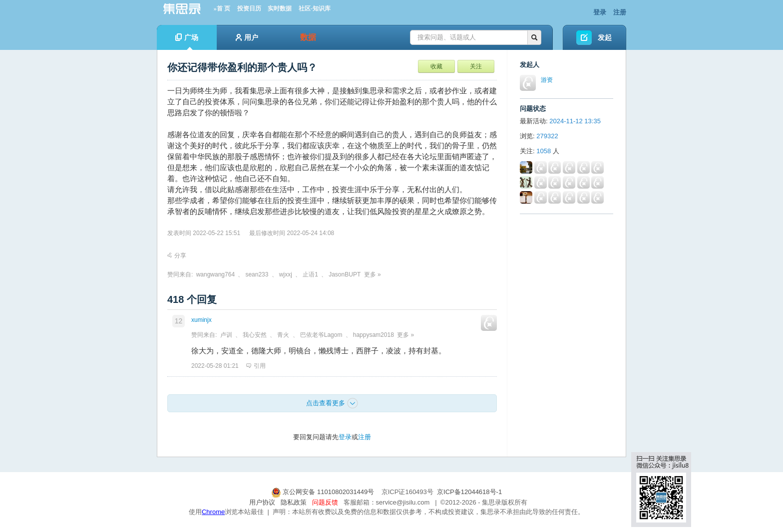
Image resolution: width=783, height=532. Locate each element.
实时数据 (280, 8)
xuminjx (201, 320)
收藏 (436, 66)
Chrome (213, 512)
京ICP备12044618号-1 (469, 492)
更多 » (373, 274)
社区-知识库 (315, 8)
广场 (187, 42)
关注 (476, 66)
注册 (620, 12)
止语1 (310, 274)
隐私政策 (294, 502)
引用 (256, 366)
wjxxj (286, 274)
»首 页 (222, 8)
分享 (177, 256)
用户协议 (262, 502)
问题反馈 (325, 502)
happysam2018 (374, 335)
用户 (247, 37)
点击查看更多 (332, 403)
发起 (605, 37)
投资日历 (249, 8)
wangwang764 (215, 274)
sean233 (257, 274)
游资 (547, 80)
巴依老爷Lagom (321, 335)
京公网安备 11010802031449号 (324, 492)
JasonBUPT (345, 274)
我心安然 (255, 335)
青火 (283, 335)
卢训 (226, 335)
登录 (600, 12)
